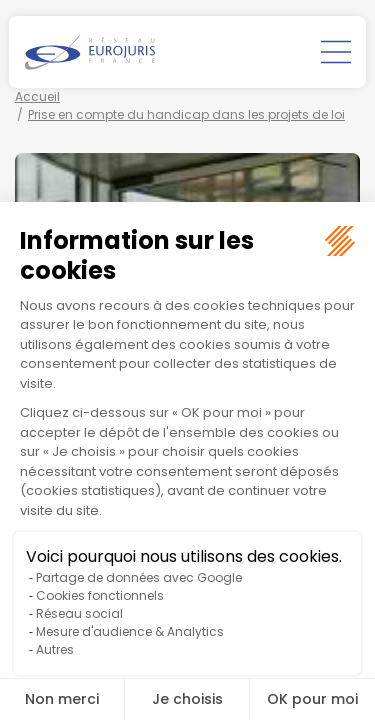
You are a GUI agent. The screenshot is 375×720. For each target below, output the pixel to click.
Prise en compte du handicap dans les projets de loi (186, 114)
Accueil (37, 96)
